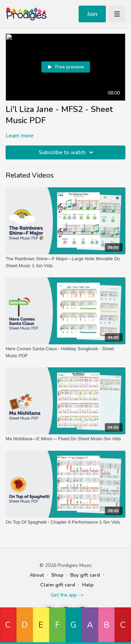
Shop (57, 575)
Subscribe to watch (67, 152)
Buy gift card (85, 575)
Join (92, 14)
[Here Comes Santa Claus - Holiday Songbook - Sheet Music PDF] (65, 352)
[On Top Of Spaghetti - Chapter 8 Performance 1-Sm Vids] (65, 522)
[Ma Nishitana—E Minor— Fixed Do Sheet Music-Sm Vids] (65, 439)
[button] (8, 626)
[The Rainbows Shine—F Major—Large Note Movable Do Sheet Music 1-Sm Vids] (65, 262)
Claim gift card (58, 585)
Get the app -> (67, 595)
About (37, 575)
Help (88, 585)
